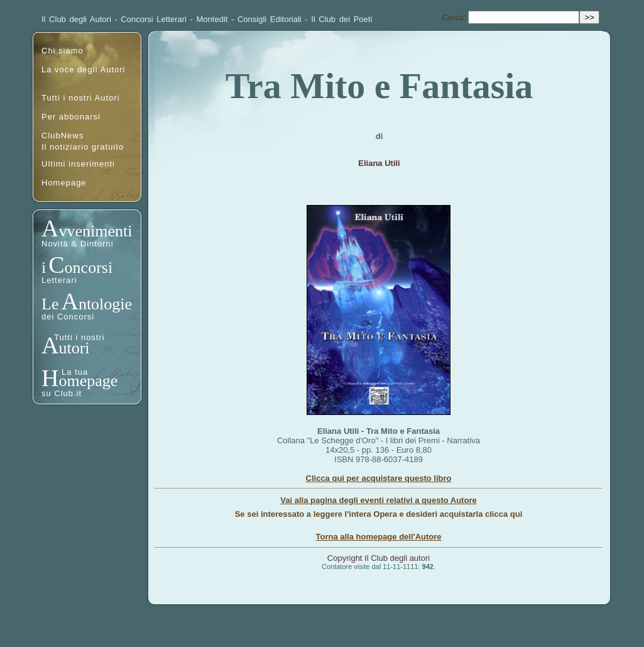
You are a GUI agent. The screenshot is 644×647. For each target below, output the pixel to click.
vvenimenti (95, 231)
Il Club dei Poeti (341, 19)
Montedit (212, 19)
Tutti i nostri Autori (81, 98)
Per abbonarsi (71, 117)
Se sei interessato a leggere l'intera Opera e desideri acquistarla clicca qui (379, 514)
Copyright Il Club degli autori (379, 558)
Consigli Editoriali (270, 19)
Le (50, 304)
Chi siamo (63, 51)
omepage (88, 381)
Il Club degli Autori (76, 19)
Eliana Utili (379, 163)
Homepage (64, 183)
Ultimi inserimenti (78, 164)
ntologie (105, 304)
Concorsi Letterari (154, 19)
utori (74, 348)
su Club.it (62, 393)
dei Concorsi (68, 317)
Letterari (59, 280)
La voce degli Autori (83, 69)
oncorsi (89, 268)
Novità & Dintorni (78, 244)
